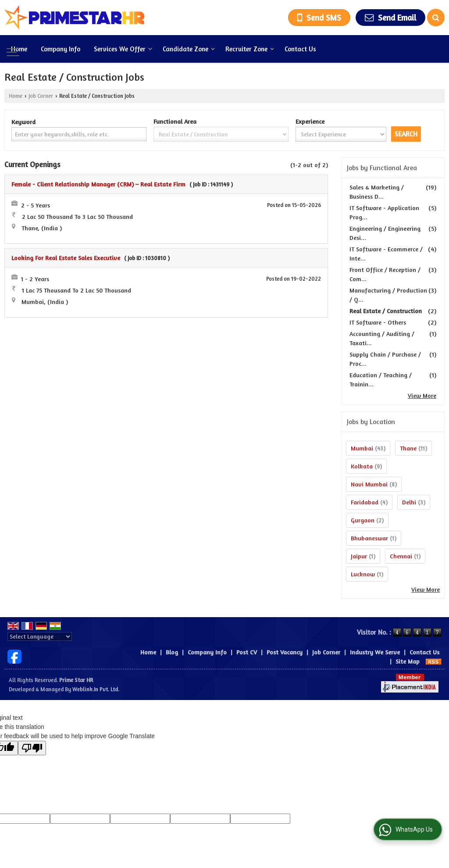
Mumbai (362, 448)
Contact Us (300, 49)
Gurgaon (363, 520)
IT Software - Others (378, 322)
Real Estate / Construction (386, 311)
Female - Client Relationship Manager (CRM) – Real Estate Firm (98, 184)
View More (422, 395)
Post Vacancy (285, 652)
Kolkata (362, 466)
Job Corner (41, 96)
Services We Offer (123, 49)
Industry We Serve (375, 652)
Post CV (247, 652)
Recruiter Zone (250, 49)
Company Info (61, 49)
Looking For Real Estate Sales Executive (66, 258)
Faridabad (365, 502)
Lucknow (363, 574)
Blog (172, 652)
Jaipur (359, 556)
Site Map (408, 661)
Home (19, 49)
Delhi (409, 502)
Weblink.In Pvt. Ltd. (96, 689)
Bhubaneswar (369, 538)
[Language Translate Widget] (40, 636)
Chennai (401, 556)
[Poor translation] (32, 748)
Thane (408, 448)
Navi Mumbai (369, 484)
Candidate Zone (189, 49)
